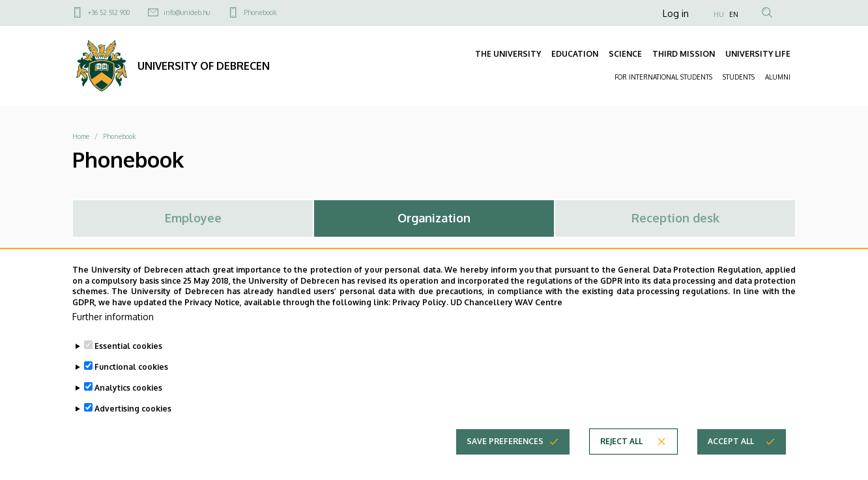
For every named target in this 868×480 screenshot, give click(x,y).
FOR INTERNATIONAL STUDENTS (663, 77)
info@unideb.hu (187, 12)
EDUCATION (575, 54)
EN (734, 14)
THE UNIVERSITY (508, 54)
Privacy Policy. (420, 315)
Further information (113, 329)
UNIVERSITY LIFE (758, 54)
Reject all (621, 454)
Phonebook (260, 12)
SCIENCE (625, 54)
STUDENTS (739, 77)
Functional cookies (131, 379)
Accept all (731, 454)
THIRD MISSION (684, 54)
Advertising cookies (133, 421)
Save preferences (505, 454)
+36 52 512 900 (109, 12)
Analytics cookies (128, 400)
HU (719, 14)
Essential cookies (128, 358)
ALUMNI (778, 77)
